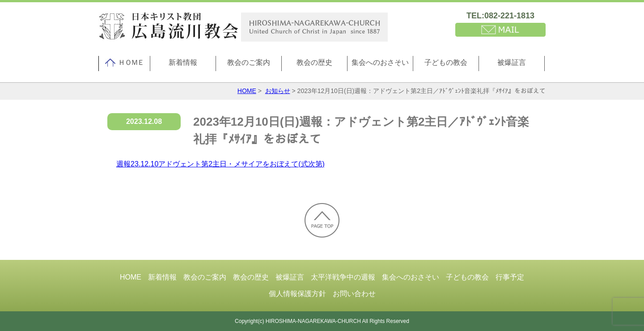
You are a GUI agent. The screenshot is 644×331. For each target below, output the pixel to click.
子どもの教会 (446, 62)
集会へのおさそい (380, 62)
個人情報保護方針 (297, 294)
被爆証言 (512, 62)
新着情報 (183, 62)
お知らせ (278, 91)
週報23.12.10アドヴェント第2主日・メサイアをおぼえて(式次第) (220, 164)
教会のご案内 (249, 62)
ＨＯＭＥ (124, 63)
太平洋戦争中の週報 (343, 277)
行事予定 (510, 277)
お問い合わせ (354, 294)
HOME (247, 91)
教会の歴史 (314, 62)
